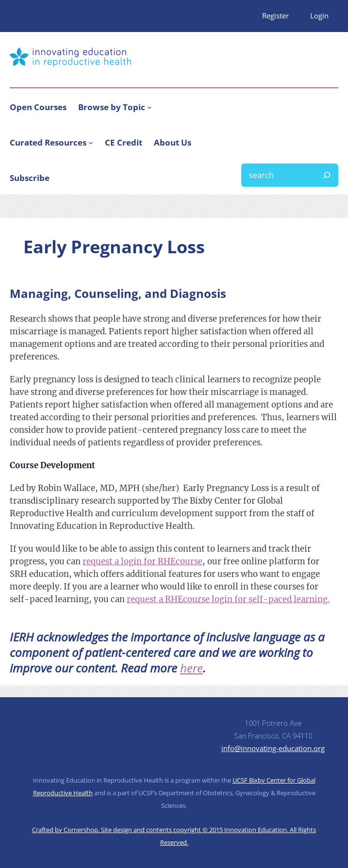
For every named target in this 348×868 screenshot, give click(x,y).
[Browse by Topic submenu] (149, 107)
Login (319, 16)
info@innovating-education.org (273, 748)
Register (275, 16)
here (191, 668)
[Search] (327, 175)
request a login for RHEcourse (142, 562)
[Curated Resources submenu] (91, 143)
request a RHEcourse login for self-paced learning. (228, 599)
